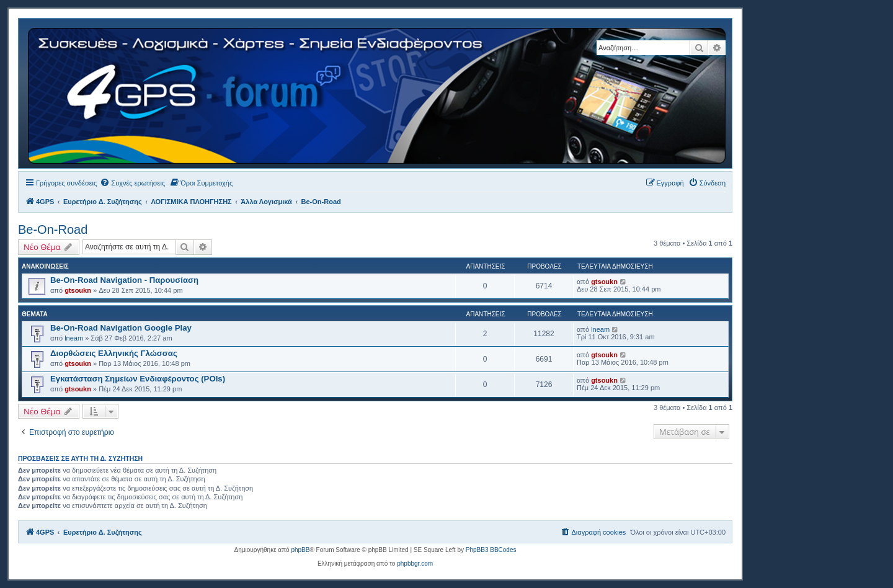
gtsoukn (78, 290)
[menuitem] (132, 183)
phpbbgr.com (415, 563)
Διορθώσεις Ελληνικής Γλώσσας (114, 353)
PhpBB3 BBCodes (491, 550)
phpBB (300, 550)
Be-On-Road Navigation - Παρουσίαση (124, 280)
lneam (74, 338)
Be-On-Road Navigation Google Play (121, 328)
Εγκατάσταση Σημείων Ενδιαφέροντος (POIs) (138, 379)
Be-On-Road (53, 229)
